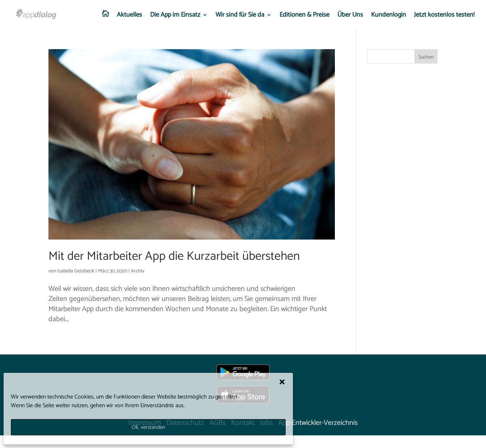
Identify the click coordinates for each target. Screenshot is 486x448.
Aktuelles (129, 16)
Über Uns (350, 16)
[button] (282, 382)
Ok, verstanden (148, 427)
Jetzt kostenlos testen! (444, 16)
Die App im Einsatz (175, 16)
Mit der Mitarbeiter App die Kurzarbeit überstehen (174, 256)
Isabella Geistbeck (76, 271)
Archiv (138, 271)
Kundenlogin (389, 16)
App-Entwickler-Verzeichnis (318, 423)
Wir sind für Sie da (240, 16)
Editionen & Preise (304, 16)
